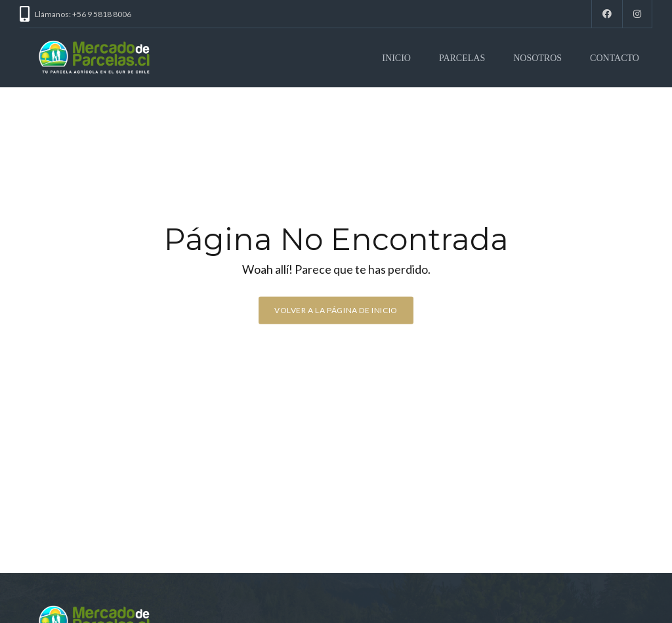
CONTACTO (615, 58)
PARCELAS (462, 58)
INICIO (396, 58)
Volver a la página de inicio (336, 310)
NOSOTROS (537, 58)
